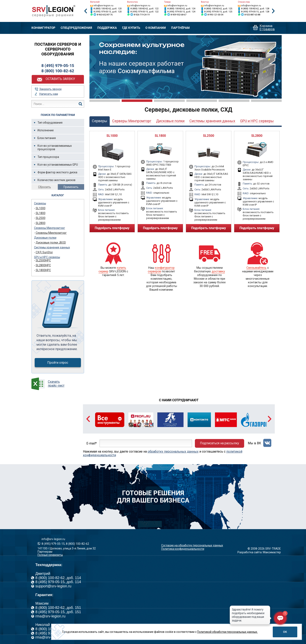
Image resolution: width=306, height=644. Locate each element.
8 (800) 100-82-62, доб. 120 (107, 9)
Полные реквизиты (50, 555)
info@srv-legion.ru (103, 6)
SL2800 (41, 223)
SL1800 (41, 213)
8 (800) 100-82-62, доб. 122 (144, 9)
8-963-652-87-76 (105, 15)
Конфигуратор (43, 28)
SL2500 (41, 218)
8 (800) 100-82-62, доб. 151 (58, 608)
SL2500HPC (43, 260)
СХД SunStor (44, 252)
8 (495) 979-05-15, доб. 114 (58, 582)
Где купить (131, 28)
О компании (156, 28)
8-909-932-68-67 (178, 15)
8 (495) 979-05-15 (58, 66)
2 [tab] (137, 101)
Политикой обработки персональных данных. (227, 632)
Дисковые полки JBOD (51, 243)
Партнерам (45, 552)
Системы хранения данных (52, 247)
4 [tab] (202, 101)
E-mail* (92, 443)
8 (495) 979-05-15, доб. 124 (181, 12)
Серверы (40, 203)
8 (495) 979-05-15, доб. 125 (218, 12)
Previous (86, 11)
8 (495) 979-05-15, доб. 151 (58, 612)
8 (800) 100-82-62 (58, 71)
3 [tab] (169, 101)
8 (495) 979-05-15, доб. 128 (255, 12)
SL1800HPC (43, 270)
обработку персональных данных (173, 451)
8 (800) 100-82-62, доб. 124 (181, 9)
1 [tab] (105, 101)
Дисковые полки (45, 238)
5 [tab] (234, 101)
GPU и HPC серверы (47, 257)
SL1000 (41, 208)
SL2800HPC (43, 265)
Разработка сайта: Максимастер (259, 552)
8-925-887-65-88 (252, 15)
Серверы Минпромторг (50, 228)
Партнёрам (180, 28)
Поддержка (107, 28)
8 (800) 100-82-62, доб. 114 (58, 578)
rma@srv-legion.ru (50, 616)
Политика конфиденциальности (183, 549)
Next (273, 11)
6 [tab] (266, 101)
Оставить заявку (60, 79)
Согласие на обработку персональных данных (192, 545)
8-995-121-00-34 (215, 15)
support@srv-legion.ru (53, 586)
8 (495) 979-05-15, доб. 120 (107, 12)
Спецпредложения (76, 28)
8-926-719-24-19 (142, 15)
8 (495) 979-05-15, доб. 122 (144, 12)
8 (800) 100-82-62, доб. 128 (255, 9)
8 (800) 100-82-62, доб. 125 (218, 9)
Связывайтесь (256, 268)
